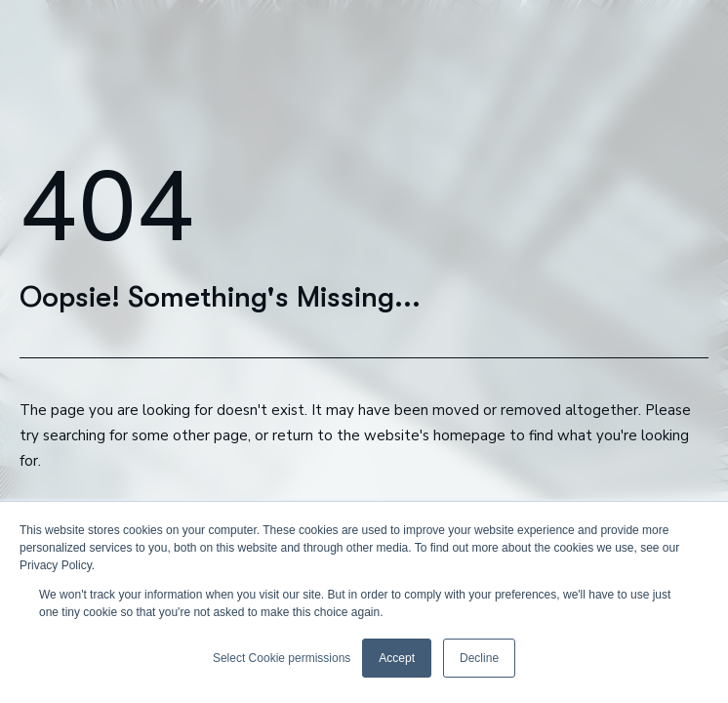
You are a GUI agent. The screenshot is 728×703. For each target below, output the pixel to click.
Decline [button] (479, 658)
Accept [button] (397, 658)
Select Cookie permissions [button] (282, 658)
